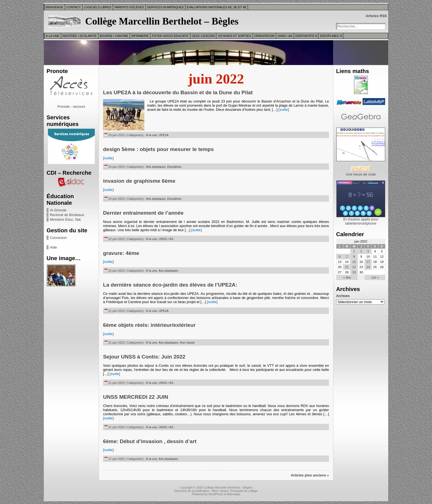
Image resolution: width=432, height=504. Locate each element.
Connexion (58, 238)
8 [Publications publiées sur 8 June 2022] (354, 257)
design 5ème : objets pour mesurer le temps (158, 149)
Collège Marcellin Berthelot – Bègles (162, 21)
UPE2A (164, 135)
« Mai (347, 277)
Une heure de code (361, 174)
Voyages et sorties (234, 36)
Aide (53, 247)
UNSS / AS (285, 36)
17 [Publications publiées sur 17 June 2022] (368, 262)
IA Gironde (58, 210)
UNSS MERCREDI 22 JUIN (136, 397)
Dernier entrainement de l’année (143, 213)
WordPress (216, 494)
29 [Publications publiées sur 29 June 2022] (354, 272)
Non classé (187, 343)
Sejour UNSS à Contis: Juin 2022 (144, 357)
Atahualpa (233, 494)
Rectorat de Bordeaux (67, 215)
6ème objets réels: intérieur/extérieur (149, 325)
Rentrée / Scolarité (80, 36)
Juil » (375, 277)
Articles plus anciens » (310, 475)
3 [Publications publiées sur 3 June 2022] (368, 251)
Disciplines (329, 36)
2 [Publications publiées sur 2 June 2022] (361, 251)
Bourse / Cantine (114, 36)
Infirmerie (140, 36)
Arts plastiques (156, 167)
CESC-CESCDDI (203, 36)
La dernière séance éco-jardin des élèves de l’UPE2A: (170, 285)
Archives (343, 296)
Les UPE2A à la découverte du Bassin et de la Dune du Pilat (178, 92)
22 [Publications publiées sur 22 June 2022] (354, 267)
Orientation (264, 36)
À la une (53, 36)
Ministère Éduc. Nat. (66, 219)
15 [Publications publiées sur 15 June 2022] (354, 262)
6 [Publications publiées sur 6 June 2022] (340, 257)
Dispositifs (305, 36)
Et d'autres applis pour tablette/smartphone (361, 221)
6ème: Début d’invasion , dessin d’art (150, 441)
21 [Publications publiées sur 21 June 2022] (347, 267)
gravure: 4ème (121, 253)
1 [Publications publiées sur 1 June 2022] (354, 251)
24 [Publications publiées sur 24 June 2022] (368, 267)
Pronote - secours (71, 107)
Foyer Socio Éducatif (170, 36)
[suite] (284, 110)
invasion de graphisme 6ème (139, 181)
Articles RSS (376, 16)
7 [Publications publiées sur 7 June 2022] (347, 257)
